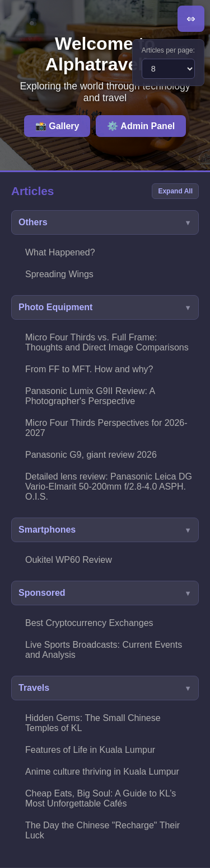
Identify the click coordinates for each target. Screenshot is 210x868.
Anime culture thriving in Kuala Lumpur (102, 772)
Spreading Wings (59, 274)
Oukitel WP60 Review (69, 560)
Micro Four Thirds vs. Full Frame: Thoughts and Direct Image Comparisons (107, 342)
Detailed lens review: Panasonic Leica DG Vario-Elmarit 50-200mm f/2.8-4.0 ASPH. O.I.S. (109, 487)
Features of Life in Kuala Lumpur (90, 750)
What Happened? (60, 252)
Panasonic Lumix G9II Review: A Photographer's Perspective (90, 396)
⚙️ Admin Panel (141, 126)
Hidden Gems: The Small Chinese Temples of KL (93, 723)
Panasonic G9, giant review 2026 (91, 455)
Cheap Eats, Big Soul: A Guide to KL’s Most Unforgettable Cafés (101, 798)
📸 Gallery (57, 126)
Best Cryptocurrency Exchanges (89, 623)
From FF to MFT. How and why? (89, 369)
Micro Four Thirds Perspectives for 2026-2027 (106, 428)
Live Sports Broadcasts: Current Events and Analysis (104, 650)
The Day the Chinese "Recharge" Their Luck (102, 830)
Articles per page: (168, 50)
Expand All (175, 191)
